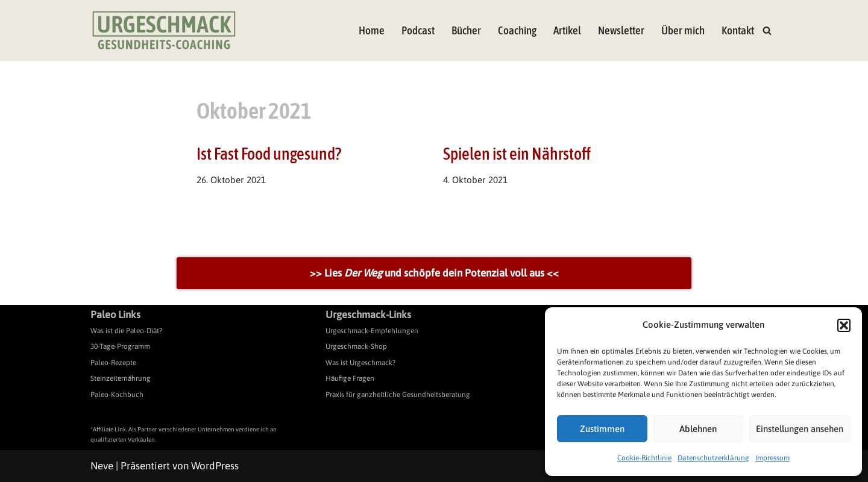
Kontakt (738, 30)
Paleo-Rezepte (113, 363)
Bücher (466, 30)
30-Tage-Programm (120, 346)
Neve (102, 466)
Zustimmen (602, 429)
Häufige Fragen (350, 378)
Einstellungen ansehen (800, 429)
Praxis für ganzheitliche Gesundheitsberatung (398, 395)
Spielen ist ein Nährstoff (517, 154)
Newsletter (621, 30)
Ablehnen (698, 429)
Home (372, 30)
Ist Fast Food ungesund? (269, 154)
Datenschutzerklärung (713, 458)
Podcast (418, 30)
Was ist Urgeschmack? (360, 363)
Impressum (772, 458)
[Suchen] (767, 30)
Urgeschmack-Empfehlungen (372, 331)
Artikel (567, 30)
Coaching (517, 30)
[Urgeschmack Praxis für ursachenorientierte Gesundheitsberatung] (164, 30)
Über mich (683, 30)
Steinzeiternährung (121, 378)
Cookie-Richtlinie (644, 458)
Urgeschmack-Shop (356, 346)
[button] (844, 325)
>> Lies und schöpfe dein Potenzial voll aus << (434, 273)
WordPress (215, 466)
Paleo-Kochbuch (117, 395)
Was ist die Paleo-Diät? (126, 331)
